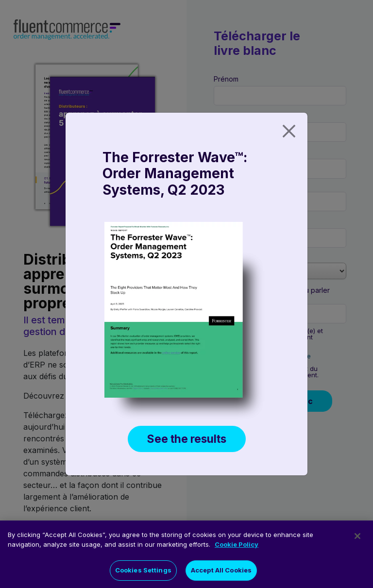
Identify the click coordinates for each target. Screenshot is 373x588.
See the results (187, 439)
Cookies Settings (143, 574)
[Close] (289, 131)
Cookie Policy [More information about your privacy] (237, 548)
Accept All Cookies (221, 574)
